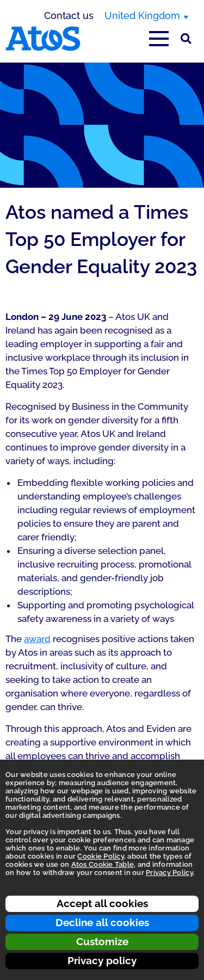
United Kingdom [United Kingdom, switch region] (142, 16)
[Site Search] (186, 39)
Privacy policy (102, 960)
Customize (102, 941)
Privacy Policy (169, 873)
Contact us (69, 16)
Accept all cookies (102, 903)
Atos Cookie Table (103, 864)
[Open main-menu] (159, 39)
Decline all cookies (102, 922)
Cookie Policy (100, 856)
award (37, 639)
